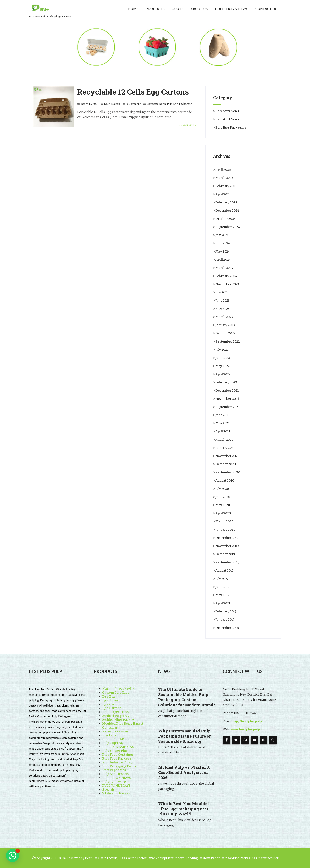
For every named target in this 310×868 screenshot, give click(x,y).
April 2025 (223, 194)
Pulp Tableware (114, 782)
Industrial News (227, 119)
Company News (156, 104)
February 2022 (226, 382)
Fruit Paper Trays (115, 712)
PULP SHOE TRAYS (117, 778)
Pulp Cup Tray (113, 743)
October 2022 (226, 333)
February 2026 (226, 186)
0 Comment (133, 104)
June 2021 (223, 415)
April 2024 (223, 260)
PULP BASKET (113, 739)
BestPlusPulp (112, 104)
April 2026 (223, 170)
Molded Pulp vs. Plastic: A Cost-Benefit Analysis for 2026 (184, 772)
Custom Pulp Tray (116, 693)
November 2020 (227, 456)
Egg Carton (111, 704)
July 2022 (222, 350)
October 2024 (226, 219)
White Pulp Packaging (119, 793)
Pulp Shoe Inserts (115, 774)
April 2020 (223, 513)
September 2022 (228, 341)
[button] (12, 856)
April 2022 (223, 374)
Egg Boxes (110, 700)
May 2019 (222, 595)
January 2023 (225, 325)
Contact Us (266, 9)
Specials (108, 789)
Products (109, 735)
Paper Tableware (115, 731)
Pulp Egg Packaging (180, 104)
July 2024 (222, 235)
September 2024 (228, 227)
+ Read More (187, 125)
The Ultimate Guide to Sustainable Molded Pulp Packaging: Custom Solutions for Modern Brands (187, 697)
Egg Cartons (112, 708)
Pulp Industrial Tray (117, 762)
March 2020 (224, 521)
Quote (178, 9)
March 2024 (224, 268)
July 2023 (222, 292)
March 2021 (224, 440)
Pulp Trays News (233, 9)
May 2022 (223, 366)
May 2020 (223, 505)
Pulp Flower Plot (115, 751)
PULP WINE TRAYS (116, 786)
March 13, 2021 (89, 104)
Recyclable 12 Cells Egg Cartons (133, 92)
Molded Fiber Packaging (121, 720)
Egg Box (109, 696)
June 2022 (223, 358)
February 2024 (226, 276)
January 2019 (225, 620)
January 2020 (225, 530)
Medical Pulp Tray (116, 716)
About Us (201, 9)
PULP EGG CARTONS (118, 747)
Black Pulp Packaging (119, 689)
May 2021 (222, 423)
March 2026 (224, 178)
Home (133, 9)
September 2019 (227, 562)
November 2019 (227, 546)
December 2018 (227, 628)
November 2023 (227, 284)
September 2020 (228, 472)
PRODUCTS (157, 9)
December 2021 (227, 391)
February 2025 (226, 202)
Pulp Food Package (117, 758)
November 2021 (227, 399)
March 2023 (224, 317)
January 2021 (225, 448)
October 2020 (226, 464)
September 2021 (228, 407)
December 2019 (227, 538)
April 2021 (223, 431)
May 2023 (222, 309)
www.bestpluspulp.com (249, 729)
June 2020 (223, 497)
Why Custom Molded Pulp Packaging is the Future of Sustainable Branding (184, 736)
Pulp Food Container (118, 755)
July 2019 (222, 579)
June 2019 (222, 587)
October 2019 (225, 554)
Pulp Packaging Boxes (119, 766)
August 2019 (225, 570)
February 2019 (226, 611)
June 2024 (223, 243)
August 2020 (225, 480)
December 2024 (227, 211)
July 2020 (222, 489)
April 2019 (223, 603)
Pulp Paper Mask (115, 770)
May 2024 (223, 251)
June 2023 (223, 301)
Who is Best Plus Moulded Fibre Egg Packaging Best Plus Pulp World (184, 809)
